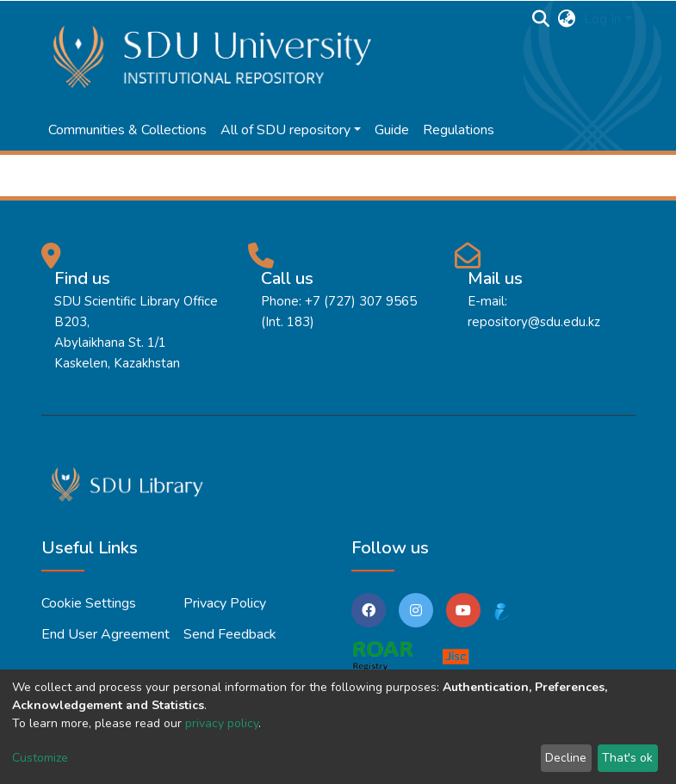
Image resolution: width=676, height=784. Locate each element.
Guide (392, 130)
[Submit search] (540, 19)
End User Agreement (105, 634)
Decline (566, 758)
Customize (40, 758)
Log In (602, 19)
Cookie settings (89, 603)
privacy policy (222, 723)
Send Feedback (230, 634)
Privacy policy (225, 603)
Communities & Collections (127, 130)
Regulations (459, 130)
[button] (566, 19)
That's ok (627, 758)
